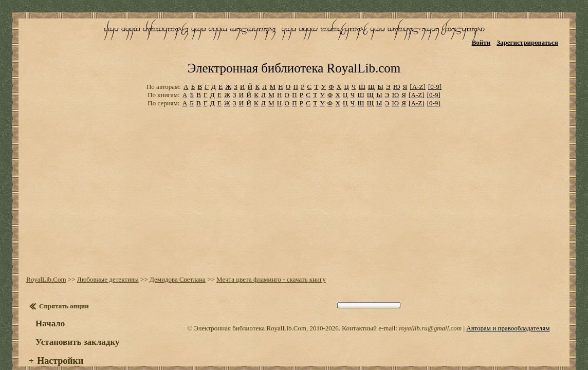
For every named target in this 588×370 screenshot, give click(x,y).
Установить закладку (75, 319)
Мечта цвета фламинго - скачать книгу (268, 257)
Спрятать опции (61, 283)
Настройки (57, 338)
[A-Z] (417, 67)
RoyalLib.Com (43, 257)
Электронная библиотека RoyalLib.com (294, 49)
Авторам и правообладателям (508, 306)
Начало (47, 301)
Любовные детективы (105, 257)
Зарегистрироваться (532, 40)
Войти (485, 40)
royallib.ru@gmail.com (430, 306)
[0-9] (435, 67)
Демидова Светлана (174, 257)
